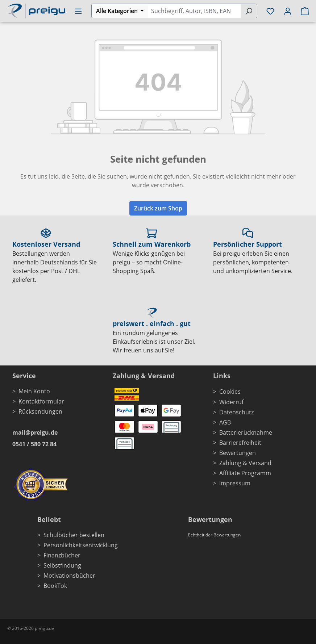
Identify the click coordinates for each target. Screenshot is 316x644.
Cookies (230, 392)
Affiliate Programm (245, 473)
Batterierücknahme (246, 432)
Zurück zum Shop (158, 208)
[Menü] (78, 11)
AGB (225, 422)
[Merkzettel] (270, 11)
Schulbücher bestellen (74, 535)
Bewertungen (238, 453)
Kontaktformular (41, 401)
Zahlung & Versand (245, 463)
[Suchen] (249, 11)
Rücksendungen (40, 411)
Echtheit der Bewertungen (214, 535)
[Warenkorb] (303, 11)
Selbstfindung (62, 565)
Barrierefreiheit (240, 443)
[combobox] (194, 11)
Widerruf (231, 402)
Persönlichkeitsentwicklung (81, 545)
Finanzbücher (62, 555)
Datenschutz (236, 412)
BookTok (55, 586)
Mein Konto (34, 391)
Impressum (235, 483)
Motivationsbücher (69, 576)
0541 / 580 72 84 (34, 444)
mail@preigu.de (35, 432)
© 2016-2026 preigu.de (31, 628)
